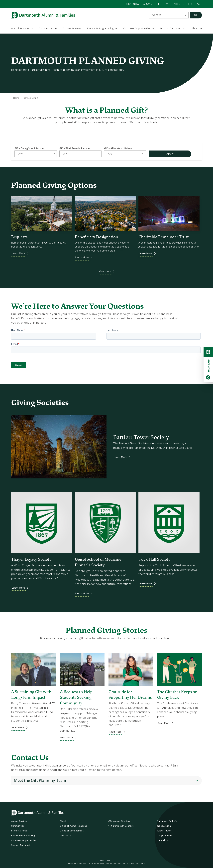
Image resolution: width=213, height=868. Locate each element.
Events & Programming (100, 29)
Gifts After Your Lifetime (118, 149)
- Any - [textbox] (20, 154)
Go (196, 15)
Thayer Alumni (164, 836)
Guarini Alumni (164, 831)
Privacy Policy (106, 861)
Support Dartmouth (171, 29)
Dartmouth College (167, 821)
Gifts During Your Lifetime (29, 149)
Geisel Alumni (164, 826)
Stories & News (72, 29)
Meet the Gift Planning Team (40, 780)
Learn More (18, 254)
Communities (46, 29)
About (195, 29)
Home (16, 98)
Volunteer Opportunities (137, 29)
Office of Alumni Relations (73, 826)
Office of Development (72, 831)
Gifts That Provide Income (75, 149)
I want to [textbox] (156, 15)
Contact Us (66, 836)
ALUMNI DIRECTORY (155, 4)
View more (105, 271)
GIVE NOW (133, 4)
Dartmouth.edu (183, 4)
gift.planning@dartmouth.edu (38, 770)
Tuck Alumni (163, 840)
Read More (18, 728)
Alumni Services (20, 29)
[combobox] (169, 15)
